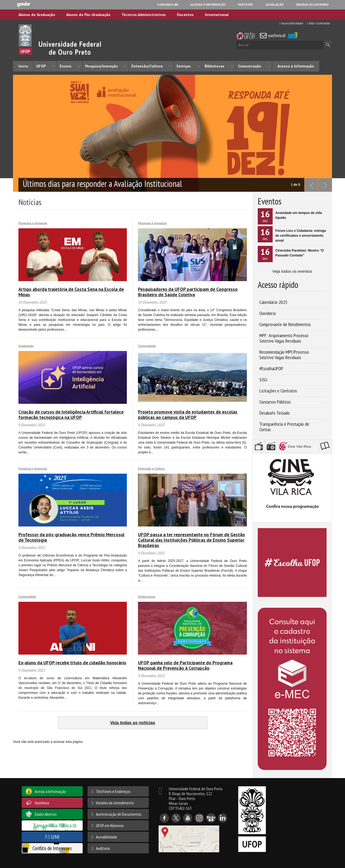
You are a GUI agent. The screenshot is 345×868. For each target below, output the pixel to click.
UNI (52, 837)
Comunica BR (168, 5)
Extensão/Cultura (147, 66)
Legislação (274, 5)
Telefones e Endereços (113, 791)
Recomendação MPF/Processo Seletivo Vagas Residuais (284, 355)
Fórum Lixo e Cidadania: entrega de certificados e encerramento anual (301, 236)
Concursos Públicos (275, 402)
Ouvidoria (267, 313)
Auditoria (103, 848)
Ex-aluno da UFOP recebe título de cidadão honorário (72, 663)
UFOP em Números (110, 825)
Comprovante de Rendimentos (285, 324)
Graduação (26, 346)
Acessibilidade (291, 23)
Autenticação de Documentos (119, 814)
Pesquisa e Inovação (33, 223)
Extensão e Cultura (151, 469)
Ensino (65, 66)
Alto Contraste (319, 23)
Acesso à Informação (296, 66)
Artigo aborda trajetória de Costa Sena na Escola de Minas (71, 292)
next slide (324, 184)
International (217, 15)
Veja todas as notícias (133, 723)
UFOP (41, 66)
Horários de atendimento (115, 803)
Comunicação (250, 66)
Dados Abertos (46, 814)
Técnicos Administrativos (144, 15)
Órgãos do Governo (312, 5)
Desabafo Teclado (275, 413)
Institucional (147, 597)
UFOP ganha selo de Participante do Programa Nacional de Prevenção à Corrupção (185, 665)
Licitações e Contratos (278, 391)
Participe (245, 5)
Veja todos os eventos (292, 271)
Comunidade (147, 346)
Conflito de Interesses (52, 848)
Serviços (184, 66)
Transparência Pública (52, 825)
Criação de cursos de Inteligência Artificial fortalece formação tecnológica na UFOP (71, 415)
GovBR (24, 4)
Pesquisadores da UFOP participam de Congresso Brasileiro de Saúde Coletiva (188, 292)
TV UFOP (259, 447)
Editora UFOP (326, 447)
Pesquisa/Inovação (101, 66)
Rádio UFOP (272, 447)
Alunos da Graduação (37, 15)
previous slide (310, 184)
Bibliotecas (215, 66)
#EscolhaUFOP (271, 368)
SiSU (263, 380)
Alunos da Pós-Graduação (88, 15)
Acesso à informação (208, 5)
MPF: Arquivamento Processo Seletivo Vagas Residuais (284, 338)
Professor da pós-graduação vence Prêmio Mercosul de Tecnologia (71, 537)
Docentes (185, 15)
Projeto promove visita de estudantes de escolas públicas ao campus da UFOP (188, 415)
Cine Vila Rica (302, 446)
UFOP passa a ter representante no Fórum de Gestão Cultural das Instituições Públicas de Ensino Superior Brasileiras (191, 540)
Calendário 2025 (273, 302)
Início (23, 66)
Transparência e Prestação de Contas (284, 427)
